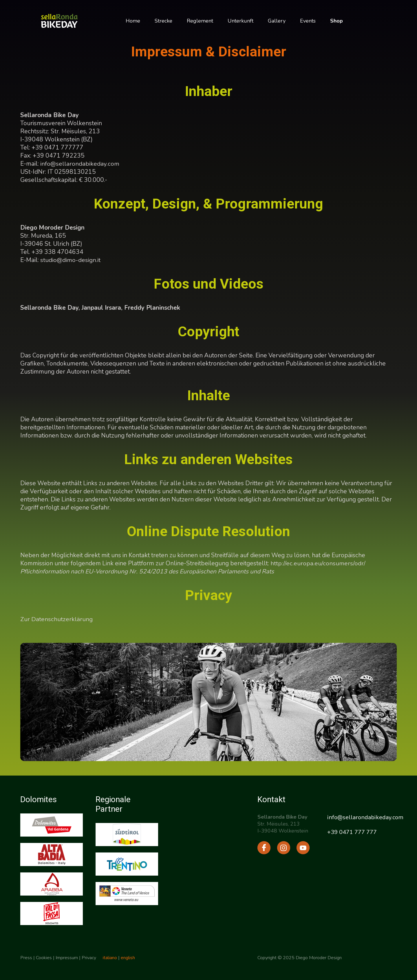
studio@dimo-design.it (70, 260)
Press (26, 958)
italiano (110, 958)
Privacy (89, 958)
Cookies (44, 958)
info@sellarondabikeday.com (80, 164)
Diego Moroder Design (319, 958)
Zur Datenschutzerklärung (56, 619)
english (128, 958)
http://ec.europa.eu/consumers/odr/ (318, 563)
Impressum (67, 958)
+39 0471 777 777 (352, 832)
